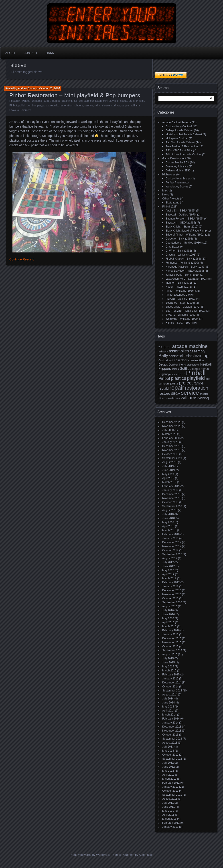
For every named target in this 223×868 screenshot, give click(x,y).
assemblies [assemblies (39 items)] (179, 351)
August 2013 (170, 743)
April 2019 (168, 478)
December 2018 (172, 494)
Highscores (169, 175)
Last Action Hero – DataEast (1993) (187, 279)
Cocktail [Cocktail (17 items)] (163, 360)
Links (50, 53)
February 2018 (171, 534)
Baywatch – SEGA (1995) (181, 223)
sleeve (106, 106)
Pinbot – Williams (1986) (180, 291)
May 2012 (168, 771)
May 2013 (168, 751)
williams (136, 106)
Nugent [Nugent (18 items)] (163, 374)
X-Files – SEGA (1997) (179, 323)
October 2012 (170, 755)
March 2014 (169, 715)
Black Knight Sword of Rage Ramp (186, 231)
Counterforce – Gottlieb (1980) (184, 243)
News (166, 195)
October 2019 (170, 454)
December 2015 (172, 638)
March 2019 (169, 482)
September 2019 (172, 458)
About (10, 53)
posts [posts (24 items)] (174, 383)
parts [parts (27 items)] (181, 374)
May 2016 (168, 618)
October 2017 (170, 550)
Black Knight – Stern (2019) (182, 227)
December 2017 (172, 542)
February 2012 (171, 783)
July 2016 (168, 610)
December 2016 (172, 590)
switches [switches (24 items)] (174, 398)
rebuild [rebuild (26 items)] (164, 388)
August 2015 (170, 655)
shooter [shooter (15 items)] (204, 394)
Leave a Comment (20, 110)
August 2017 (170, 558)
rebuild (54, 106)
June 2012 (168, 767)
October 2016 (170, 598)
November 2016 (172, 594)
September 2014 (172, 691)
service (89, 106)
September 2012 (172, 759)
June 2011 (168, 807)
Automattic (146, 855)
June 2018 (168, 518)
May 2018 (168, 522)
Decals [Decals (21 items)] (163, 365)
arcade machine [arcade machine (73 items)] (190, 346)
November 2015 (172, 642)
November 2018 (172, 498)
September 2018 (172, 506)
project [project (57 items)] (186, 383)
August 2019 (170, 462)
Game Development (174, 159)
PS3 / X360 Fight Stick (179, 150)
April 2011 (168, 815)
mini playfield (111, 101)
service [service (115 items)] (190, 393)
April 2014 (168, 711)
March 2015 (169, 671)
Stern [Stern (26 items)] (162, 398)
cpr (92, 101)
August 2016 (170, 606)
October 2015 (170, 646)
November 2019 (172, 450)
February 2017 (171, 582)
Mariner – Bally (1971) (179, 283)
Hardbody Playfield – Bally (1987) (185, 267)
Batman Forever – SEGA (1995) (184, 219)
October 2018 (170, 502)
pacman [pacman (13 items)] (173, 374)
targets (126, 106)
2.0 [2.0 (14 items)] (160, 347)
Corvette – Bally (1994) (179, 239)
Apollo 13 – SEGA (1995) (180, 211)
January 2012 (170, 787)
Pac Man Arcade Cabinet (180, 142)
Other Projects (171, 199)
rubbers (78, 106)
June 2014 (168, 703)
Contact (30, 53)
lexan (98, 101)
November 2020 (172, 426)
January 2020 (170, 442)
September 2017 (172, 554)
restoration (66, 106)
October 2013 (170, 735)
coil (75, 101)
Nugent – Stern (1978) (179, 287)
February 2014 (171, 719)
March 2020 (169, 434)
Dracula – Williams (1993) (181, 255)
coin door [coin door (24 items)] (181, 360)
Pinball (140, 101)
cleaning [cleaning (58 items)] (200, 355)
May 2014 (168, 707)
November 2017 (172, 546)
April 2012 (168, 775)
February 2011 (171, 823)
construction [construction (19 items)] (196, 360)
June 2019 (168, 470)
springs (116, 106)
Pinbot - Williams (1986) (36, 101)
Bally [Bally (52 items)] (163, 356)
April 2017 (168, 574)
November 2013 (172, 731)
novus (124, 101)
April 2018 (168, 526)
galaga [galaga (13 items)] (175, 369)
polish (22, 106)
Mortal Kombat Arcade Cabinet (184, 134)
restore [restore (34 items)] (164, 393)
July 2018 (168, 514)
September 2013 (172, 739)
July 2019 (168, 466)
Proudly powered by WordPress (90, 855)
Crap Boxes (173, 247)
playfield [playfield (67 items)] (196, 378)
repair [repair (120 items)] (177, 388)
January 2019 (170, 490)
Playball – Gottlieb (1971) (181, 299)
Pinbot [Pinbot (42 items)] (164, 378)
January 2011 (170, 827)
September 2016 (172, 602)
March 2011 (169, 819)
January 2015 (170, 679)
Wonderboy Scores (177, 187)
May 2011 (168, 811)
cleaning (67, 101)
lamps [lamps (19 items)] (196, 369)
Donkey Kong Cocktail (179, 126)
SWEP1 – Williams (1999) (181, 315)
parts (132, 101)
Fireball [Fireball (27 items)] (206, 364)
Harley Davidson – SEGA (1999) (185, 271)
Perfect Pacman (175, 183)
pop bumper (34, 106)
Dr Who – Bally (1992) (179, 251)
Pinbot (13, 106)
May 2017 (168, 570)
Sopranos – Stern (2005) (180, 303)
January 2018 (170, 538)
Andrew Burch (26, 88)
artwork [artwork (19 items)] (163, 351)
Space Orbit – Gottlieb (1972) (183, 307)
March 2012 (169, 779)
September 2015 (172, 650)
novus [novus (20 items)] (205, 369)
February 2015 (171, 675)
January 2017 (170, 586)
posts (46, 106)
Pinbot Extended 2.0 (178, 295)
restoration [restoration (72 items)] (197, 388)
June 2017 (168, 566)
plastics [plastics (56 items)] (179, 378)
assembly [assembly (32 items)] (198, 351)
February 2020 (171, 438)
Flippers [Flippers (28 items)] (165, 369)
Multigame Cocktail (177, 138)
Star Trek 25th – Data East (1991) (185, 311)
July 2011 (168, 803)
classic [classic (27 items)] (185, 356)
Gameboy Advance (177, 167)
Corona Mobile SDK (177, 163)
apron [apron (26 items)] (167, 347)
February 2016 (171, 630)
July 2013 (168, 747)
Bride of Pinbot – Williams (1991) (185, 235)
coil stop (84, 101)
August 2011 (170, 799)
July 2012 (168, 763)
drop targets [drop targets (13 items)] (193, 365)
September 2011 (172, 795)
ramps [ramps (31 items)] (199, 383)
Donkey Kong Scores (178, 179)
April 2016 (168, 622)
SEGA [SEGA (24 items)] (175, 394)
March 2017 (169, 578)
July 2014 (168, 699)
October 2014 (170, 687)
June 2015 (168, 663)
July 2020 (168, 430)
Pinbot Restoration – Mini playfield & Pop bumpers (75, 95)
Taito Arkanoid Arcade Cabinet (183, 154)
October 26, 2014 (50, 88)
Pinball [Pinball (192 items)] (196, 373)
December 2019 (172, 446)
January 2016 (170, 634)
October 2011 (170, 791)
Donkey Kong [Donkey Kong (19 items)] (177, 365)
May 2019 (168, 474)
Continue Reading (22, 259)
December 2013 (172, 727)
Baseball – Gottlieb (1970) (181, 215)
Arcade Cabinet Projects (177, 122)
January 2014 (170, 723)
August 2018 (170, 510)
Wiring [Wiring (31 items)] (204, 398)
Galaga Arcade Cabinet (179, 130)
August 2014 (170, 695)
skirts (97, 106)
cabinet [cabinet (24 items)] (174, 356)
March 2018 (169, 530)
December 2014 (172, 683)
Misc (165, 191)
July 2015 (168, 659)
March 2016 (169, 626)
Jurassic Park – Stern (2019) (182, 275)
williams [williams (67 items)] (189, 398)
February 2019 (171, 486)
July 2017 (168, 562)
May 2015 (168, 667)
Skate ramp (172, 203)
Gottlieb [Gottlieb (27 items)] (186, 369)
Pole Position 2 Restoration (182, 146)
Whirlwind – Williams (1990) (182, 319)
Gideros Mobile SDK (178, 171)
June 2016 (168, 614)
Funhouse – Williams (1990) (182, 263)
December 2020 (172, 422)
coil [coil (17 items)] (171, 360)
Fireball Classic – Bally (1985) (183, 259)
